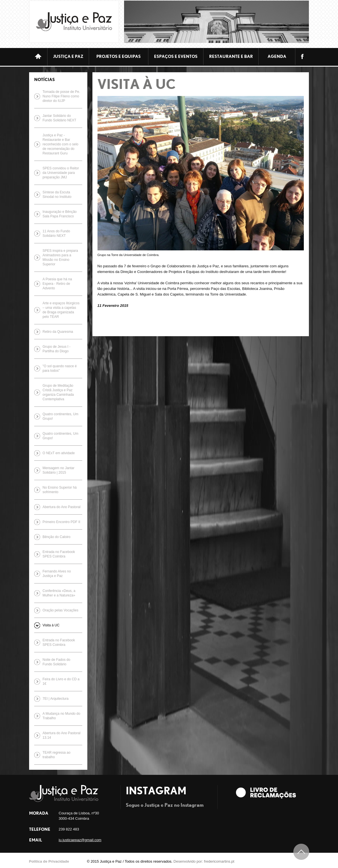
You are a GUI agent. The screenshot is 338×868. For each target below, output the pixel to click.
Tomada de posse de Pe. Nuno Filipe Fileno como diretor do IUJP (61, 96)
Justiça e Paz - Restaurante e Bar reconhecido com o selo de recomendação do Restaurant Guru (61, 144)
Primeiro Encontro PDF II (61, 522)
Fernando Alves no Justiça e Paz (57, 574)
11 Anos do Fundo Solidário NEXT (56, 233)
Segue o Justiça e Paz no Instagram (165, 805)
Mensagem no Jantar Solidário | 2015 (59, 470)
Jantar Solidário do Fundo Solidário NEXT (59, 118)
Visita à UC (51, 625)
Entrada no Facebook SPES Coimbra (59, 554)
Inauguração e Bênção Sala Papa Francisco (60, 214)
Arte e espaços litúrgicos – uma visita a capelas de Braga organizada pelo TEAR (61, 310)
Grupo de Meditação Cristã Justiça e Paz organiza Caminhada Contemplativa (58, 392)
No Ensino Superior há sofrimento (60, 490)
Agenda (277, 56)
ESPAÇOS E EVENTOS (176, 56)
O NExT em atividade (59, 453)
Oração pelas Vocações (61, 610)
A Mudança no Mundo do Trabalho (61, 716)
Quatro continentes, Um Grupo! (61, 416)
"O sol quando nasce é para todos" (60, 368)
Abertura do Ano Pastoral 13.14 (62, 735)
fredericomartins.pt (219, 861)
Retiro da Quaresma (58, 332)
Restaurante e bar (231, 56)
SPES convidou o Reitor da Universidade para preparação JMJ (61, 173)
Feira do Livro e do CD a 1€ (61, 681)
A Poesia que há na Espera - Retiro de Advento (57, 284)
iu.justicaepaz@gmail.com (80, 840)
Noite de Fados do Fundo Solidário (57, 662)
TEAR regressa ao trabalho (57, 755)
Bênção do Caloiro (57, 537)
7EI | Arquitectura (56, 699)
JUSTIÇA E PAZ (68, 56)
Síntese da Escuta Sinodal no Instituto (57, 194)
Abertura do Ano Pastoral (62, 507)
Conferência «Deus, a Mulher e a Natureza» (59, 593)
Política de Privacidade (49, 861)
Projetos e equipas (119, 56)
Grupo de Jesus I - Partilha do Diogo (57, 349)
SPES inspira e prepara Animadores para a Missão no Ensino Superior (60, 257)
